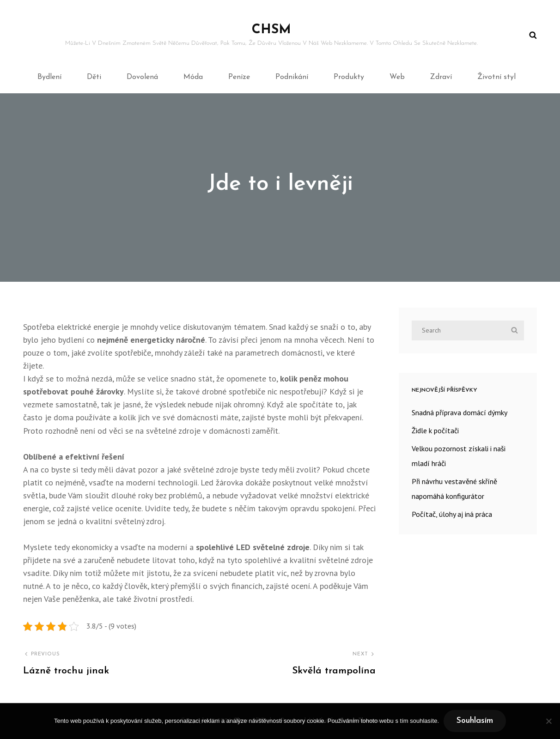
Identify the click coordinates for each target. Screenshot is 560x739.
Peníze (239, 77)
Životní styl (496, 77)
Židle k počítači (435, 430)
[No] (548, 721)
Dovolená (142, 77)
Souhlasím (475, 721)
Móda (193, 77)
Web (397, 77)
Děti (94, 77)
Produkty (349, 77)
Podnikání (292, 77)
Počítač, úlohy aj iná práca (452, 514)
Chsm (271, 30)
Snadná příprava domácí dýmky (460, 412)
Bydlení (49, 77)
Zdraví (441, 77)
